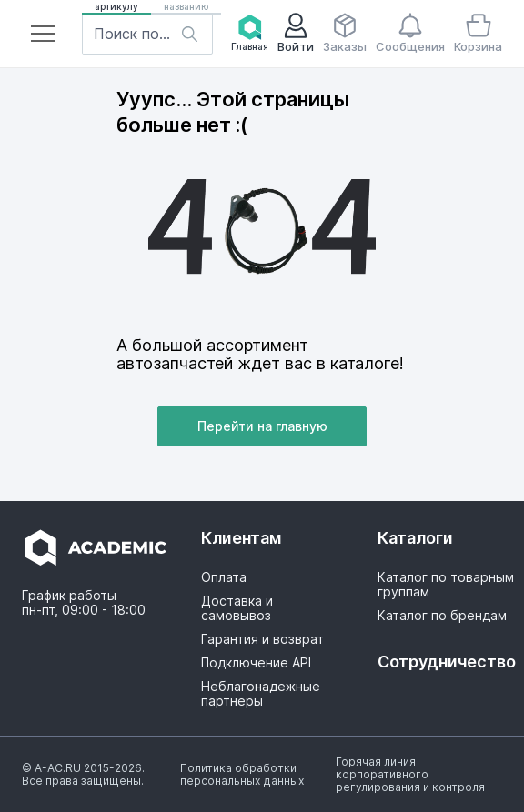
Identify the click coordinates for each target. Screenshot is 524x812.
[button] (43, 34)
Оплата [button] (224, 577)
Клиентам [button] (242, 538)
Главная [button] (250, 33)
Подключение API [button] (256, 663)
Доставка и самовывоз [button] (237, 608)
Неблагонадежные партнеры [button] (261, 694)
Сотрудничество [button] (446, 662)
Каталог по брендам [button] (442, 616)
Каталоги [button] (415, 538)
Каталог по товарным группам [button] (446, 585)
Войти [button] (296, 33)
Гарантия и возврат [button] (262, 639)
